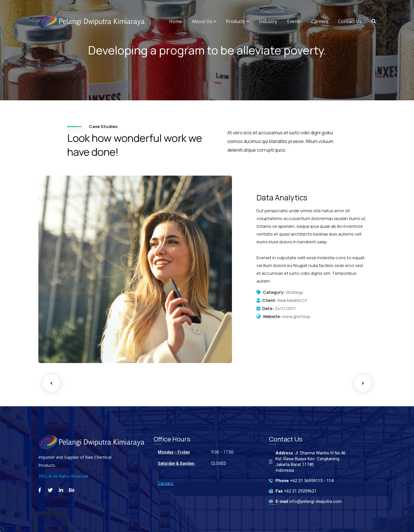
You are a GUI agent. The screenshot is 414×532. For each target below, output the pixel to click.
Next (363, 383)
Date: (268, 309)
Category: (274, 292)
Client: (269, 300)
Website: (272, 317)
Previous (51, 383)
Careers (166, 483)
